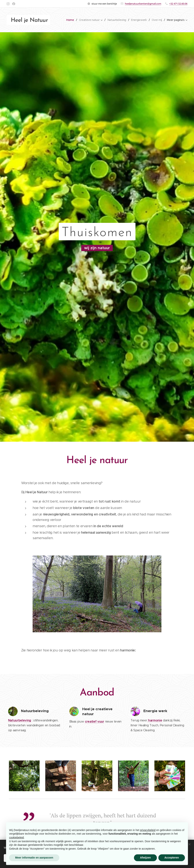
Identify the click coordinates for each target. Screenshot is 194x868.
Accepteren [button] (172, 858)
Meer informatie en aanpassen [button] (34, 858)
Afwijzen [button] (145, 858)
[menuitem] (69, 20)
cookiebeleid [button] (16, 837)
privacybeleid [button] (148, 830)
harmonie (155, 720)
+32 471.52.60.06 (178, 4)
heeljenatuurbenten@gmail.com (143, 4)
